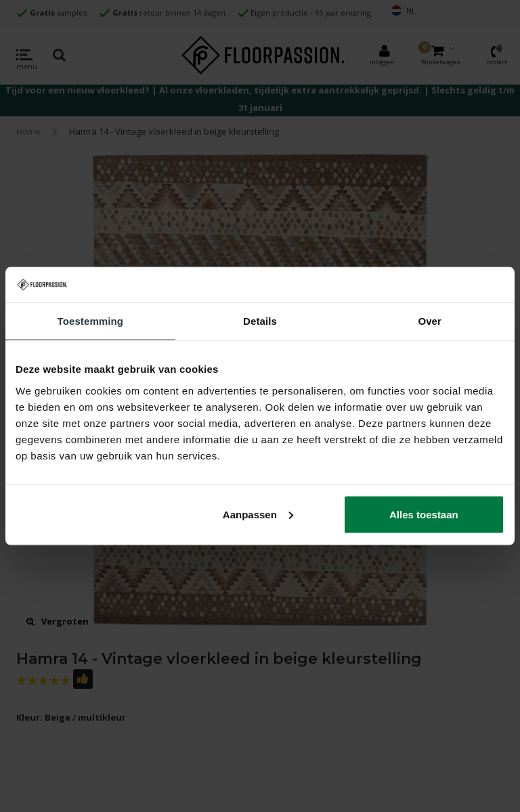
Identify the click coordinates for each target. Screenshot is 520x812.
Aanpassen (258, 514)
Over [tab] (430, 321)
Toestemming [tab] (91, 321)
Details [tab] (260, 321)
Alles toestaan (424, 514)
